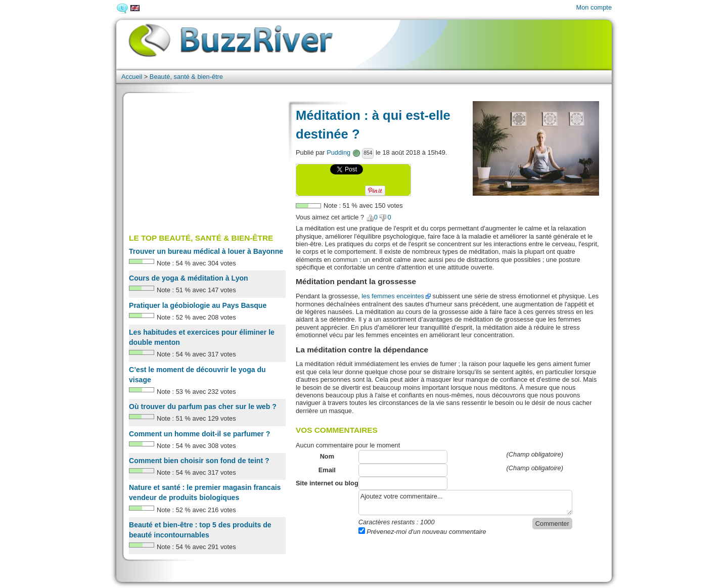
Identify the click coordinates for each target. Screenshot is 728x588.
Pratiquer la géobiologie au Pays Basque (198, 305)
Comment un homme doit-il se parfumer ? (199, 434)
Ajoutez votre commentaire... (465, 503)
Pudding (338, 152)
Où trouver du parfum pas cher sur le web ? (203, 406)
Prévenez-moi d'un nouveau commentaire (422, 532)
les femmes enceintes (393, 296)
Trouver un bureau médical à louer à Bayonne (206, 251)
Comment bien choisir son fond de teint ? (199, 461)
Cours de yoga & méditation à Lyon (189, 278)
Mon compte (594, 7)
